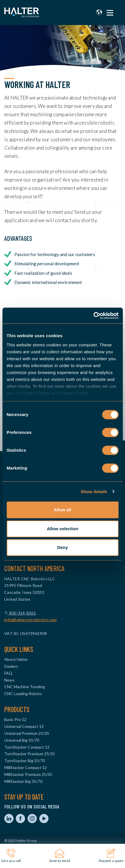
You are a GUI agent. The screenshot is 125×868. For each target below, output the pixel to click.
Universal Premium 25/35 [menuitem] (27, 733)
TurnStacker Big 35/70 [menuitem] (25, 761)
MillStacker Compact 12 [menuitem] (26, 767)
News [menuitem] (9, 680)
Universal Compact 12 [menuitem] (24, 726)
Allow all (62, 510)
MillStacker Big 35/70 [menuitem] (23, 781)
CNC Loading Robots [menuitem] (23, 694)
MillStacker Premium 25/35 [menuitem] (28, 774)
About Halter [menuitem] (16, 659)
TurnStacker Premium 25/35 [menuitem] (30, 754)
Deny (62, 547)
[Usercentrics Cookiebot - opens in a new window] (93, 316)
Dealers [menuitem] (11, 666)
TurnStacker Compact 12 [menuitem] (27, 747)
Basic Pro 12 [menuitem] (15, 719)
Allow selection (62, 529)
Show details (94, 492)
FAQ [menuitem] (8, 673)
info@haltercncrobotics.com (31, 620)
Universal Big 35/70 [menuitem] (22, 740)
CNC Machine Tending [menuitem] (25, 687)
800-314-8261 (22, 613)
